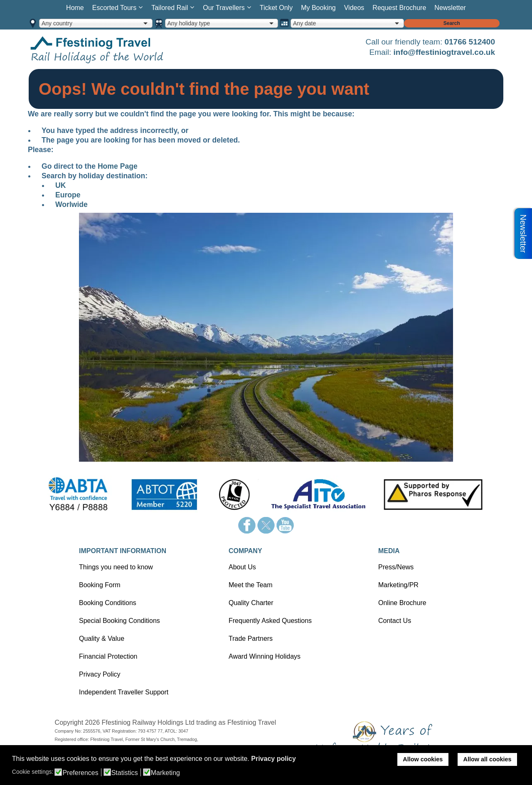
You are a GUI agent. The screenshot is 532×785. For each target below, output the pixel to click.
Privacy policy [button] (273, 759)
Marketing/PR (398, 585)
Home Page (118, 166)
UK (60, 185)
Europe (68, 195)
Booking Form (100, 585)
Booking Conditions (108, 603)
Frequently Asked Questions (270, 621)
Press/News (396, 567)
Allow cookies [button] (423, 759)
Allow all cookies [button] (488, 759)
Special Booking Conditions (119, 621)
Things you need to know (116, 567)
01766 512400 (470, 42)
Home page (110, 49)
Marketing (165, 773)
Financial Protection (108, 656)
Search (452, 23)
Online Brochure (402, 603)
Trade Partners (251, 639)
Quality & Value (102, 639)
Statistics (125, 773)
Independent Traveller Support (124, 692)
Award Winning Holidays (265, 656)
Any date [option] (304, 23)
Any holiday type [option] (189, 23)
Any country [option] (57, 23)
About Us (242, 567)
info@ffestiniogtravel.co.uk (444, 52)
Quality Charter (251, 603)
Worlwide (71, 204)
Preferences (80, 773)
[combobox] (96, 23)
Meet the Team (251, 585)
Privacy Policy (100, 674)
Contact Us (395, 621)
